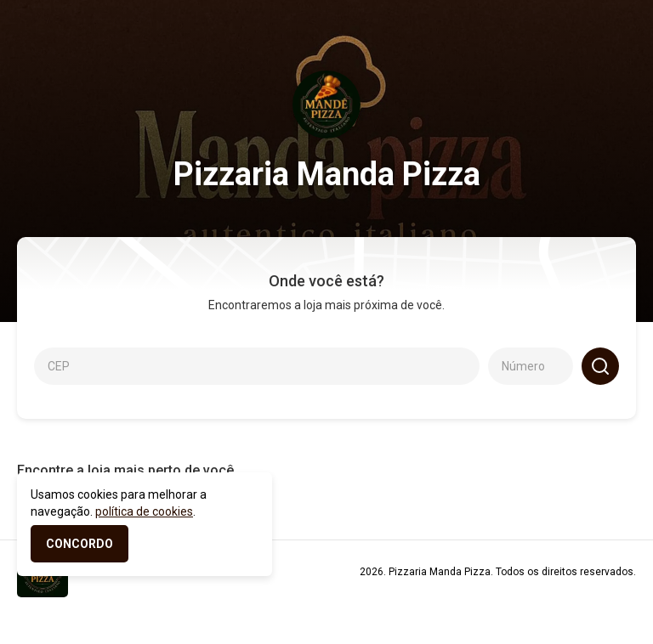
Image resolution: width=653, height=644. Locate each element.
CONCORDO (79, 544)
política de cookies (144, 511)
